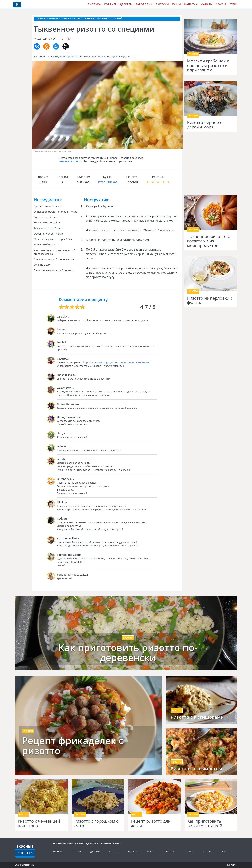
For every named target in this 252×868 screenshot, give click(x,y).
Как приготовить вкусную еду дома (17, 4)
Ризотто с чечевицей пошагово (39, 823)
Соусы (221, 4)
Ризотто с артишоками (197, 717)
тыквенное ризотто (71, 161)
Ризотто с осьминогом (196, 769)
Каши (177, 4)
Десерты (126, 4)
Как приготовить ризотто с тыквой (205, 823)
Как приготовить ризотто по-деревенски (128, 653)
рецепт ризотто (68, 56)
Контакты (232, 865)
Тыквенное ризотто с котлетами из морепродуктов (208, 241)
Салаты (207, 4)
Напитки (191, 4)
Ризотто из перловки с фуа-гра (210, 300)
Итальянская (108, 182)
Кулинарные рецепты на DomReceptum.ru (25, 850)
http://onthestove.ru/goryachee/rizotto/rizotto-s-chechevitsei (117, 362)
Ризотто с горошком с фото (96, 823)
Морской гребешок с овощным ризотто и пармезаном (208, 65)
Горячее (110, 4)
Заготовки (144, 4)
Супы (233, 4)
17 (69, 39)
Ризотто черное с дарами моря (205, 125)
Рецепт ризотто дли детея (151, 823)
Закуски (162, 4)
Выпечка (94, 4)
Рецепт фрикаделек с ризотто (73, 746)
